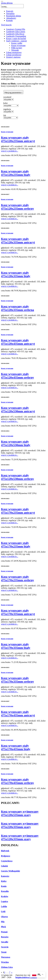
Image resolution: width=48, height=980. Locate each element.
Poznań (4, 932)
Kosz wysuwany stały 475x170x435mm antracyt (18, 714)
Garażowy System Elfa (16, 29)
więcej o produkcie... (10, 151)
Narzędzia (10, 13)
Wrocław (5, 962)
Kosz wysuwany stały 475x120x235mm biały (16, 173)
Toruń (4, 952)
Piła (3, 922)
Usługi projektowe (14, 55)
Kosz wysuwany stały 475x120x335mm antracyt (18, 241)
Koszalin (5, 891)
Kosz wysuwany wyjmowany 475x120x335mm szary (20, 837)
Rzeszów (5, 937)
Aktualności (11, 18)
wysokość (7, 97)
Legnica (4, 901)
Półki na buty (17, 48)
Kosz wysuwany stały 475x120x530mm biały (16, 443)
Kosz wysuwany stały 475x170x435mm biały (16, 747)
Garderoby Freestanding (16, 36)
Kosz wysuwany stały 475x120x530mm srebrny (18, 477)
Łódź (3, 911)
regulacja (7, 109)
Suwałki (5, 942)
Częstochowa (7, 861)
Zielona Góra (7, 967)
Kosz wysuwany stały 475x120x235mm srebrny (18, 207)
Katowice (5, 876)
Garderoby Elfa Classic (16, 32)
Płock (3, 927)
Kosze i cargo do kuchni (16, 38)
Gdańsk (4, 866)
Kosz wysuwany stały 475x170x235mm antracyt (18, 511)
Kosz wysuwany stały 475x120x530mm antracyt (18, 409)
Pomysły (10, 11)
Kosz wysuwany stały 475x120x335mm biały (16, 274)
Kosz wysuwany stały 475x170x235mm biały (16, 545)
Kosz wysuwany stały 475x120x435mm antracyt (18, 342)
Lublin (4, 906)
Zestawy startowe (13, 57)
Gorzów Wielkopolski (10, 871)
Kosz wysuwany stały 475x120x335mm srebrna (18, 308)
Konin (4, 886)
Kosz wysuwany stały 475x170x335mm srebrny (18, 680)
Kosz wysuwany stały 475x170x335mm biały (16, 646)
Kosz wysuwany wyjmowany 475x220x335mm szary (20, 825)
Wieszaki (15, 50)
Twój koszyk (6, 25)
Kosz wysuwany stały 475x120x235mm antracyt (18, 139)
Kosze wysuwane (18, 45)
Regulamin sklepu (14, 16)
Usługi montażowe (14, 52)
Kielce (4, 881)
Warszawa (6, 957)
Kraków (5, 896)
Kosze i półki (17, 43)
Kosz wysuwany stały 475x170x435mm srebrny (18, 781)
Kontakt (9, 20)
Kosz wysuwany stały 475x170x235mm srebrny (18, 578)
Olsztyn (4, 917)
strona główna (7, 3)
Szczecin (5, 947)
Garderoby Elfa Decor (15, 34)
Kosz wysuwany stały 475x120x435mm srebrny (18, 376)
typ (5, 115)
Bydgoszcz (6, 856)
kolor (6, 103)
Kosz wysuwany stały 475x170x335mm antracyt (18, 612)
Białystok (5, 851)
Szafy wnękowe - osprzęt (16, 41)
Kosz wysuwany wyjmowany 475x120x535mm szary (20, 813)
